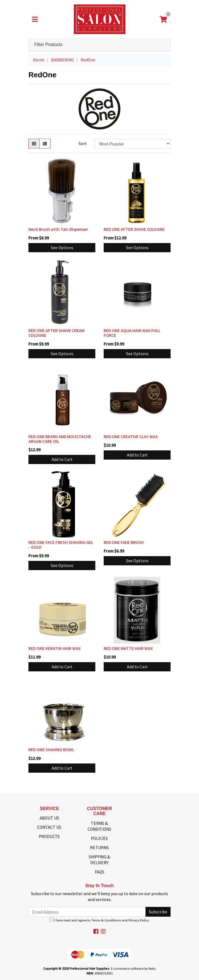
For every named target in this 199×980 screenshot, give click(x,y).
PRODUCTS (49, 836)
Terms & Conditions (106, 920)
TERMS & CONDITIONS (99, 826)
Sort (83, 143)
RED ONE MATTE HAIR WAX (128, 648)
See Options (62, 248)
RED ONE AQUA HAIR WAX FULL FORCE (132, 333)
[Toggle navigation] (35, 19)
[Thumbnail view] (34, 144)
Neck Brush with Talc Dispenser (58, 229)
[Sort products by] (133, 144)
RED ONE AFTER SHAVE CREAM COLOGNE (56, 333)
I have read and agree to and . (100, 920)
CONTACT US (49, 827)
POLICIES (99, 838)
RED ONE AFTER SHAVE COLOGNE (134, 229)
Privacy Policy (139, 920)
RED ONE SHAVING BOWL (51, 750)
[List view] (45, 144)
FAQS (99, 872)
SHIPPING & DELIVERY (99, 860)
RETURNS (99, 847)
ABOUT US (49, 818)
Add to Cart (62, 459)
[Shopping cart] (163, 19)
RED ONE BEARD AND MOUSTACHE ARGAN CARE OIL (60, 439)
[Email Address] (87, 912)
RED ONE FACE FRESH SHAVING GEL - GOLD (61, 545)
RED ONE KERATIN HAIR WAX (54, 648)
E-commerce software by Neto (133, 968)
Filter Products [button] (48, 45)
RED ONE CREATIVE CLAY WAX (131, 436)
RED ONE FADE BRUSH (124, 542)
